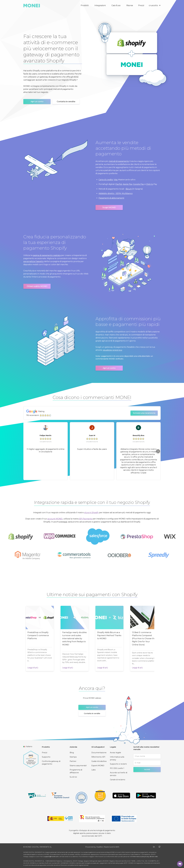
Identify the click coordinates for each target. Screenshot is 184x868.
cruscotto (155, 5)
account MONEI (55, 519)
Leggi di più (33, 668)
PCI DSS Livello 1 (117, 768)
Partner (73, 761)
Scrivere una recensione (144, 413)
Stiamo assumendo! (78, 766)
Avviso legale (115, 753)
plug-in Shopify (91, 513)
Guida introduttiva (99, 761)
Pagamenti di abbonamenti (111, 198)
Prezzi (141, 5)
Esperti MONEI (98, 766)
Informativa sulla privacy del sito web (145, 856)
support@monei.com (51, 856)
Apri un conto (37, 102)
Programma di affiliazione (76, 771)
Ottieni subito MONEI (37, 286)
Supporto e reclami (118, 764)
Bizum (129, 189)
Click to (150, 184)
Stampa (73, 757)
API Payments (86, 519)
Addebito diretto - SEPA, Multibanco (116, 193)
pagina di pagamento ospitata (47, 255)
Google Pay (139, 184)
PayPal (119, 184)
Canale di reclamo (118, 780)
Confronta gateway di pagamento (51, 763)
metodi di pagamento (119, 161)
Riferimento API (98, 757)
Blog (72, 753)
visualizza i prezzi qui (112, 350)
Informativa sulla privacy (117, 758)
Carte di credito (106, 180)
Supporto (46, 757)
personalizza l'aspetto (34, 261)
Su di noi (73, 777)
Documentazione (99, 753)
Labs (93, 770)
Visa (116, 180)
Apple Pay (127, 184)
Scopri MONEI (109, 207)
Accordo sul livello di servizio (119, 774)
